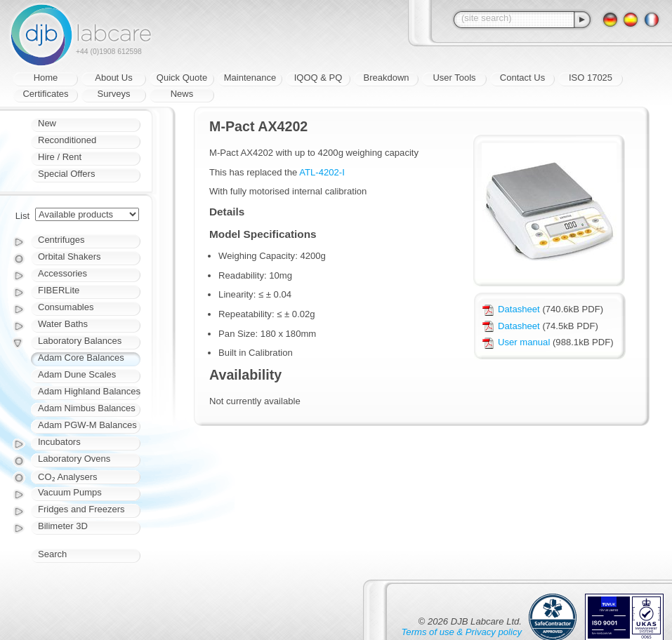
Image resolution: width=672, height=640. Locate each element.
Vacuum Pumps (70, 492)
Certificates (45, 94)
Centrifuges (61, 240)
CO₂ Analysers (67, 477)
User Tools (454, 78)
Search (52, 554)
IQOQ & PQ (318, 78)
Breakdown (386, 78)
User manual (516, 342)
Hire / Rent (60, 157)
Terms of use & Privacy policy (462, 632)
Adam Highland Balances (89, 391)
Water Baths (63, 324)
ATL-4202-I (322, 172)
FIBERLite (59, 290)
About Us (113, 78)
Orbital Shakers (70, 256)
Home (46, 78)
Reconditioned (67, 140)
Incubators (59, 442)
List (22, 216)
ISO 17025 (591, 78)
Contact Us (522, 78)
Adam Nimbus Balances (87, 408)
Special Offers (66, 174)
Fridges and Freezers (81, 509)
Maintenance (250, 78)
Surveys (114, 94)
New (47, 123)
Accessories (62, 273)
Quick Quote (182, 78)
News (182, 94)
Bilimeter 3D (63, 526)
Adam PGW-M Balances (87, 425)
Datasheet (511, 309)
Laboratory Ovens (74, 459)
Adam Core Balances (81, 358)
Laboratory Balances (80, 341)
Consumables (66, 307)
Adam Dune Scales (77, 374)
